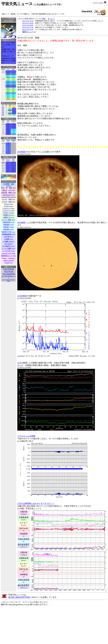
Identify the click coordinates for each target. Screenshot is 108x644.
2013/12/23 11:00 (28, 27)
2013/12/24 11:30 (28, 29)
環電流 (8, 140)
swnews (9, 186)
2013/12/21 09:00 (28, 23)
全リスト (51, 19)
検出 (13, 69)
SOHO (11, 204)
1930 (3, 109)
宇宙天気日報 (9, 272)
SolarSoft (13, 197)
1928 (3, 107)
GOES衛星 (22, 296)
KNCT (101, 3)
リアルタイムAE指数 (26, 436)
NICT (13, 220)
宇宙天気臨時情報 (9, 274)
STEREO (12, 213)
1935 (3, 113)
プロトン (8, 159)
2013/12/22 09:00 (28, 25)
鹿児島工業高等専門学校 (19, 597)
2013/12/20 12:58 (28, 21)
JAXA (13, 232)
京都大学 (11, 242)
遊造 (14, 253)
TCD (13, 195)
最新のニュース (29, 32)
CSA (11, 263)
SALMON (11, 261)
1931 (3, 110)
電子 (13, 159)
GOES (13, 190)
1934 (3, 112)
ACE (12, 215)
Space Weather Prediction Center (9, 280)
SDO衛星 (21, 152)
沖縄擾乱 (13, 140)
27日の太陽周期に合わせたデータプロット (36, 503)
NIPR (14, 256)
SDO (14, 188)
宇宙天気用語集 (9, 269)
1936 (3, 115)
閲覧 (44, 19)
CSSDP (13, 251)
